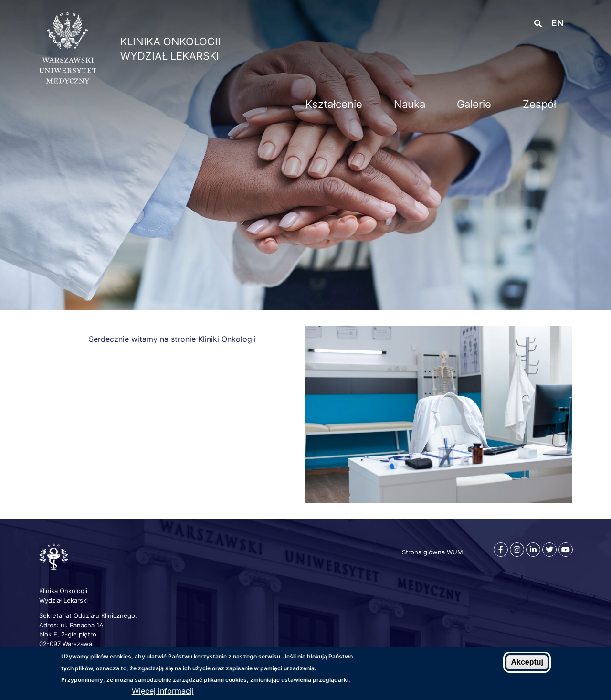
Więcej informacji (163, 691)
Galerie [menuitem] (474, 104)
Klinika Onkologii (170, 42)
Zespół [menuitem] (539, 104)
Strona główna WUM (432, 552)
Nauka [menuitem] (410, 104)
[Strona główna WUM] (68, 81)
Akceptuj (527, 663)
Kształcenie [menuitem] (334, 104)
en (558, 23)
